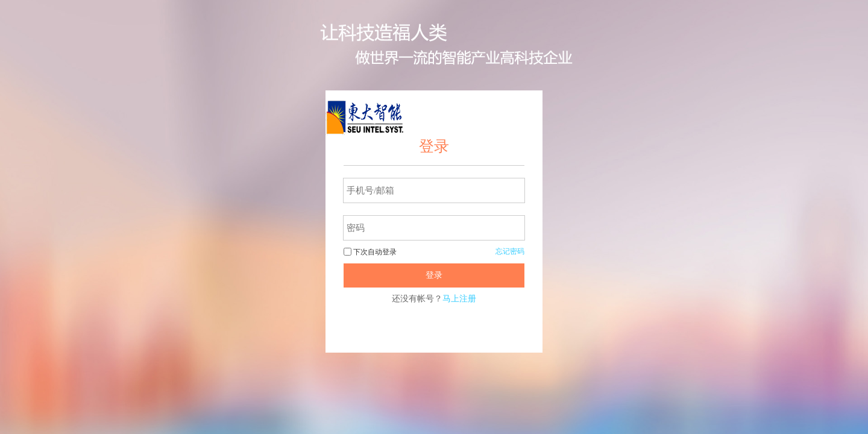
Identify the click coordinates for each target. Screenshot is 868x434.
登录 (434, 275)
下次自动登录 (370, 252)
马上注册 (459, 299)
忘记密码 (510, 251)
